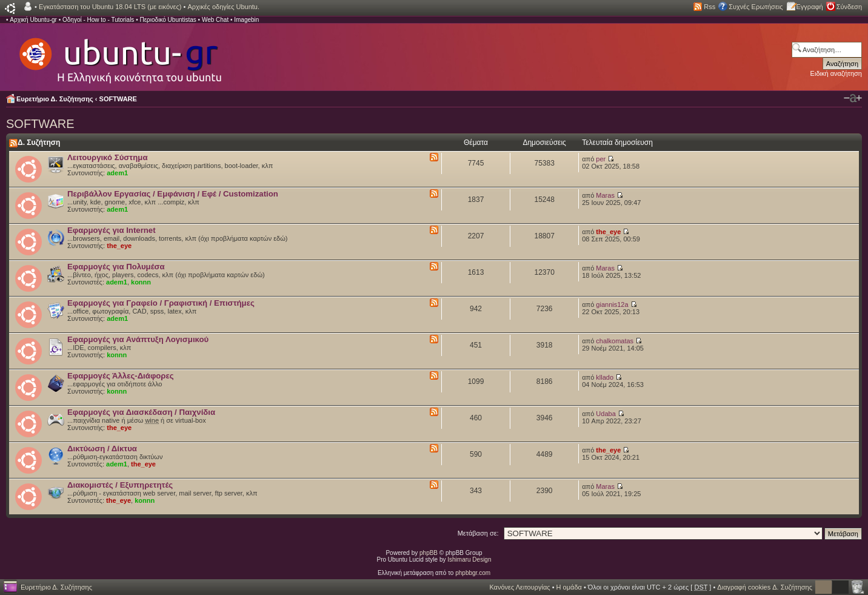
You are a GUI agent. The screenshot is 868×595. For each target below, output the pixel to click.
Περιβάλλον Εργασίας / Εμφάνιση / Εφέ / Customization (173, 194)
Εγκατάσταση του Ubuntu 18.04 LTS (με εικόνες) (110, 7)
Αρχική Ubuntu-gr (33, 20)
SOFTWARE (118, 99)
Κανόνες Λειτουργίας (519, 587)
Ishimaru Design (469, 560)
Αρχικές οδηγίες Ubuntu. (223, 7)
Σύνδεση (849, 7)
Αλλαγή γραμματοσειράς (853, 98)
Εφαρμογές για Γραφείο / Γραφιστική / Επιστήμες (161, 303)
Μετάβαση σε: (478, 533)
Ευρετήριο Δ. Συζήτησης (55, 99)
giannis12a (612, 304)
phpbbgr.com (473, 573)
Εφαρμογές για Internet (112, 230)
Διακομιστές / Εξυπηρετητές (120, 485)
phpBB (429, 553)
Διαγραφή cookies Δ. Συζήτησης (765, 587)
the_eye (119, 246)
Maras (605, 195)
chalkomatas (615, 341)
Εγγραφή (810, 7)
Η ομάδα (569, 587)
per (601, 159)
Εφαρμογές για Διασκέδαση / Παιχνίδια (141, 412)
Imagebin (246, 20)
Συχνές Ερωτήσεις (756, 7)
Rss (709, 7)
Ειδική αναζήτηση (836, 73)
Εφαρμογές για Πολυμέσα (116, 267)
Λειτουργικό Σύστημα (108, 157)
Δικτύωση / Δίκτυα (102, 449)
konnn (141, 282)
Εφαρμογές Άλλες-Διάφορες (121, 376)
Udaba (606, 414)
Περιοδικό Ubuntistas (168, 20)
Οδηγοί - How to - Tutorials (98, 20)
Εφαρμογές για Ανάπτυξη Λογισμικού (138, 339)
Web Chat (215, 20)
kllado (605, 377)
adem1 (117, 173)
